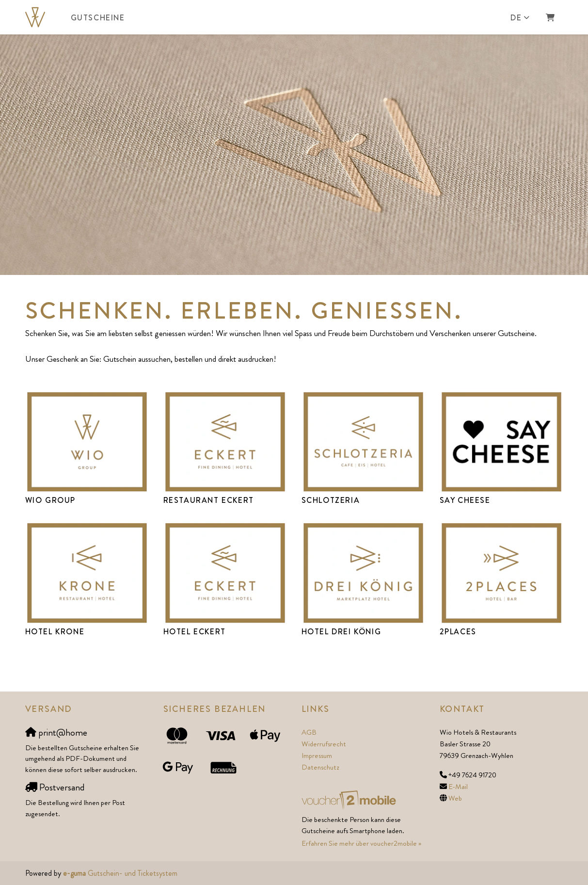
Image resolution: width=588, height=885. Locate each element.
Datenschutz (320, 767)
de (516, 17)
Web (455, 798)
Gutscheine (98, 17)
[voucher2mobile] (350, 800)
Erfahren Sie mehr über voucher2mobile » (361, 843)
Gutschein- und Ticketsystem (120, 873)
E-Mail (458, 787)
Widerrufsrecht (324, 744)
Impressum (317, 756)
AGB (309, 732)
